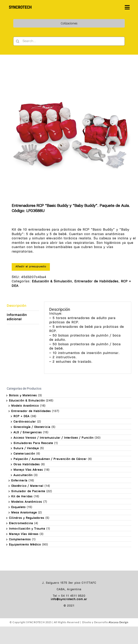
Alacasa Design (118, 622)
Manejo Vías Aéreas (28, 470)
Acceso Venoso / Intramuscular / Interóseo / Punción (53, 438)
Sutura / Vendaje (26, 448)
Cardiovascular (25, 422)
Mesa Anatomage (24, 513)
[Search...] (69, 41)
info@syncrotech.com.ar (69, 599)
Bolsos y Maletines (23, 396)
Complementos (20, 540)
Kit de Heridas (22, 497)
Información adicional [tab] (17, 317)
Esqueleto (18, 507)
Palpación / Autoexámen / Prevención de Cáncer (50, 459)
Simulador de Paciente (28, 491)
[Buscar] (18, 41)
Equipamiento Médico (25, 545)
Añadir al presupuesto (31, 267)
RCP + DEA (21, 416)
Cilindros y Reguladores (27, 518)
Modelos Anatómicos (27, 502)
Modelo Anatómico (25, 406)
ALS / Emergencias (28, 433)
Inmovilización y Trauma (27, 529)
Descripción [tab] (17, 306)
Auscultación (23, 475)
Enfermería (19, 481)
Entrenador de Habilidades (96, 282)
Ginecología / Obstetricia (32, 427)
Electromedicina (21, 523)
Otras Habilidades (27, 465)
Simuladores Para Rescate (33, 443)
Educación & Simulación (52, 282)
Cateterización (24, 454)
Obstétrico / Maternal (27, 486)
